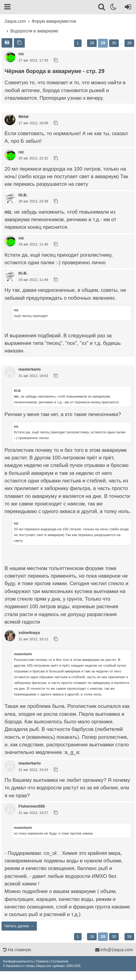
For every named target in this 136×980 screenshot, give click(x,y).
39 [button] (129, 43)
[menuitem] (18, 961)
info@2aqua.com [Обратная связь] (114, 950)
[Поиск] (102, 8)
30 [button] (114, 43)
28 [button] (92, 43)
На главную (17, 950)
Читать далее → (19, 926)
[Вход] (127, 8)
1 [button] (78, 43)
